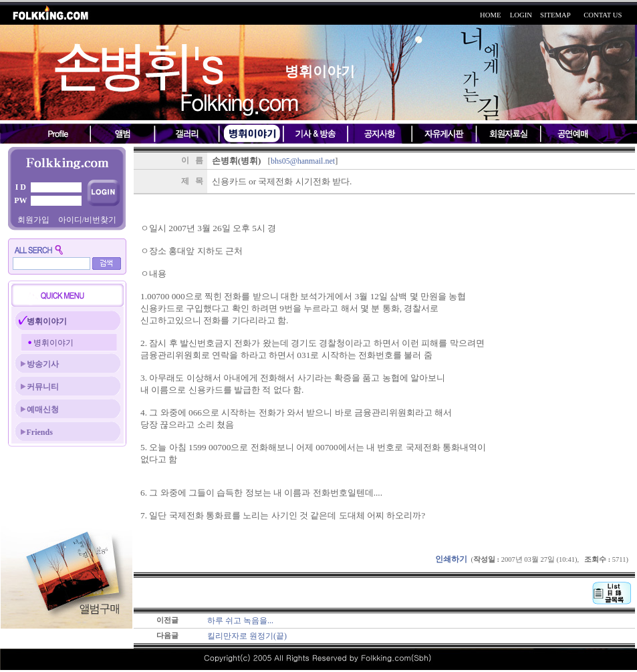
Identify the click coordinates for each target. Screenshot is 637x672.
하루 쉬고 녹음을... (240, 621)
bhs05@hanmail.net (303, 161)
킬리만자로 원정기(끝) (247, 636)
